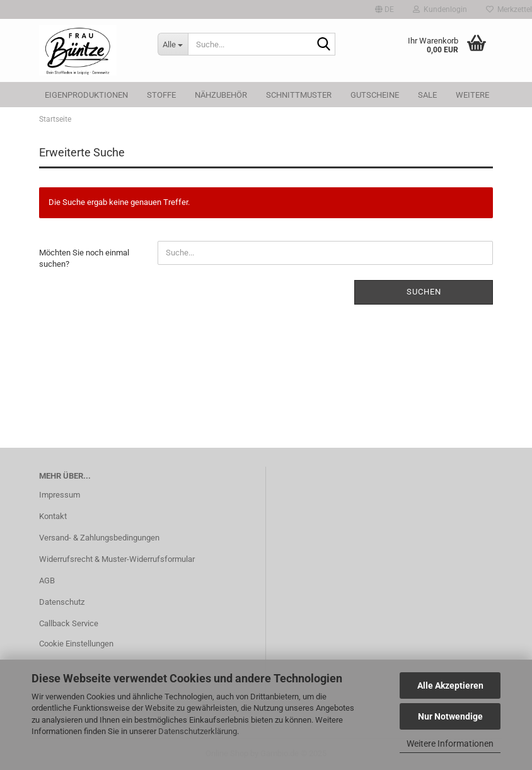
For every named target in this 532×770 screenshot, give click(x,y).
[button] (385, 9)
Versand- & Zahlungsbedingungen (99, 538)
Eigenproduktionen (86, 95)
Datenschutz (62, 602)
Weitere (472, 95)
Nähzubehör (221, 95)
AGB (47, 580)
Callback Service (69, 623)
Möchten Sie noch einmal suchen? (84, 259)
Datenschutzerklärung (198, 731)
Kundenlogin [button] (440, 9)
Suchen (424, 292)
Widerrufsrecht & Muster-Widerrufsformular (117, 559)
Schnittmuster (299, 95)
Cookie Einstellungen (76, 644)
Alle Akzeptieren (450, 685)
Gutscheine (375, 95)
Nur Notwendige (450, 716)
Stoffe (161, 95)
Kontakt (53, 516)
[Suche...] (173, 44)
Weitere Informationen (450, 744)
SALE (427, 95)
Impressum (60, 495)
